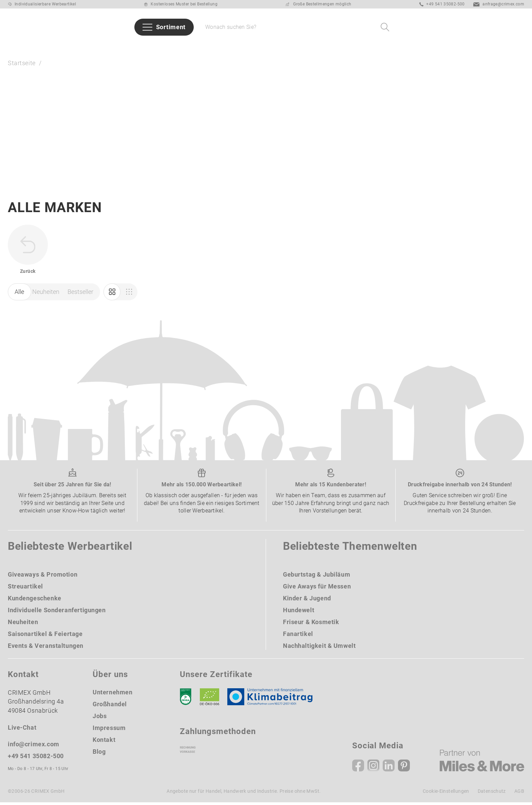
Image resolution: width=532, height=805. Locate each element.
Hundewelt (299, 612)
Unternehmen (112, 695)
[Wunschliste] (500, 27)
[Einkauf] (129, 295)
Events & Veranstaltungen (46, 648)
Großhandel (110, 706)
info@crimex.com (34, 747)
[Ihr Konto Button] (482, 27)
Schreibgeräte (309, 46)
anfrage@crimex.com (499, 4)
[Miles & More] (482, 763)
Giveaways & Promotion (43, 577)
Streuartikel (25, 589)
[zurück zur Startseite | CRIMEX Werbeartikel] (38, 27)
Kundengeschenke (35, 601)
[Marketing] (112, 295)
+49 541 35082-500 (442, 4)
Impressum (109, 730)
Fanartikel (298, 636)
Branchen (197, 46)
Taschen (359, 46)
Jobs (100, 718)
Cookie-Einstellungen (446, 794)
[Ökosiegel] (210, 699)
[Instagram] (373, 768)
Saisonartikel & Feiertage (45, 636)
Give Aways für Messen (422, 46)
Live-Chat (22, 730)
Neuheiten (65, 46)
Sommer (20, 46)
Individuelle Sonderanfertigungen (57, 612)
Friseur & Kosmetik (311, 624)
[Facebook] (358, 768)
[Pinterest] (404, 768)
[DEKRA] (186, 699)
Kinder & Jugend (307, 601)
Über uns (486, 46)
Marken (155, 46)
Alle (19, 294)
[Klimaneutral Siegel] (273, 699)
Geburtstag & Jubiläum (317, 577)
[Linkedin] (389, 768)
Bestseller (112, 46)
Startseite (22, 64)
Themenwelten (249, 46)
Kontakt (104, 742)
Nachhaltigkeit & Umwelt (319, 648)
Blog (99, 754)
